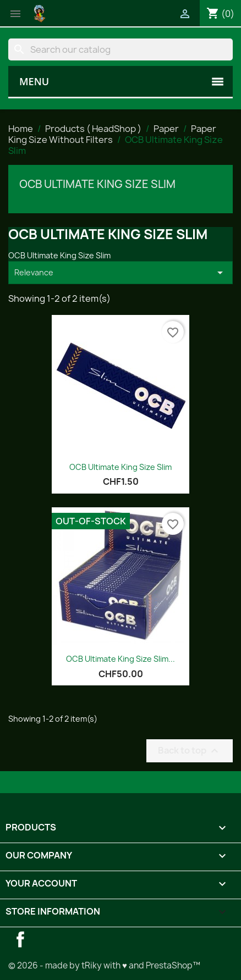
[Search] (121, 49)
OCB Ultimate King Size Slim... (121, 659)
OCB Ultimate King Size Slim (97, 184)
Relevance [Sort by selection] (121, 273)
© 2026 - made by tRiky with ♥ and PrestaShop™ (104, 965)
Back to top (190, 751)
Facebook (20, 939)
